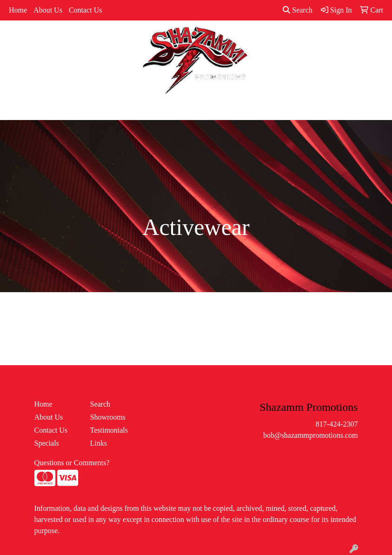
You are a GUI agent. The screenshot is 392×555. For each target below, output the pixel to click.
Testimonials (109, 430)
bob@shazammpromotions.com (311, 435)
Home (18, 10)
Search (298, 10)
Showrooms (108, 417)
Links (99, 443)
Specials (47, 443)
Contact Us (86, 10)
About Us (48, 10)
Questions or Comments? (72, 463)
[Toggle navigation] (14, 110)
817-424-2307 (337, 424)
